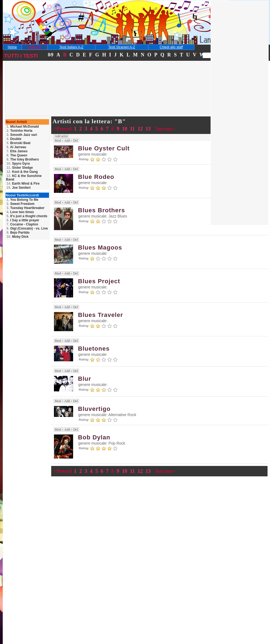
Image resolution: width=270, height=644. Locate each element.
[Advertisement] (45, 97)
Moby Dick (18, 237)
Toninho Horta (19, 131)
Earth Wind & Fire (23, 184)
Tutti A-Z (35, 47)
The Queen (17, 155)
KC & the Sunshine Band (24, 178)
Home (12, 47)
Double (14, 139)
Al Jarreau (16, 147)
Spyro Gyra (18, 164)
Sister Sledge (20, 168)
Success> (165, 129)
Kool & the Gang (22, 172)
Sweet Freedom (21, 204)
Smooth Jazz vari (22, 135)
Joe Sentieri (19, 188)
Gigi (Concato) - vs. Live (27, 228)
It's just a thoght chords (27, 216)
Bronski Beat (18, 143)
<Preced (63, 129)
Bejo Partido (18, 233)
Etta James (17, 151)
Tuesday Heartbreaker (26, 208)
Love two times (20, 212)
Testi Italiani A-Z (71, 47)
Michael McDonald (23, 127)
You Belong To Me (22, 200)
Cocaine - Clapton (22, 224)
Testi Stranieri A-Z (122, 47)
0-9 (50, 55)
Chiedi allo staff (171, 47)
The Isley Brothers (23, 159)
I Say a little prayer (23, 220)
